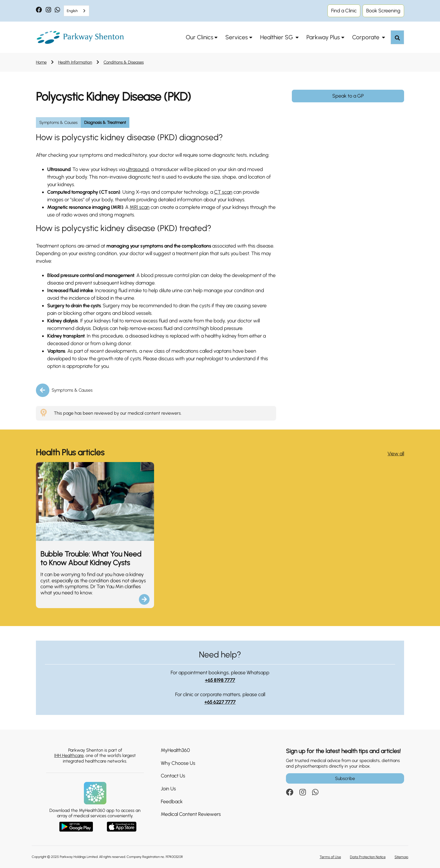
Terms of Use (330, 857)
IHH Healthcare (69, 755)
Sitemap (401, 857)
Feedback (172, 802)
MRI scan (140, 207)
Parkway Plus (323, 37)
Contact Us (173, 776)
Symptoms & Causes (72, 390)
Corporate (366, 37)
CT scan (223, 192)
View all (396, 454)
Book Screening (383, 11)
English (72, 11)
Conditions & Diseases (124, 62)
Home (41, 62)
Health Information (75, 62)
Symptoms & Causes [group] (58, 123)
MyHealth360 (175, 750)
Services (237, 37)
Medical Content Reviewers (191, 814)
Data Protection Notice (368, 857)
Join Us (168, 789)
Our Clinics (200, 37)
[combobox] (76, 11)
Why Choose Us (178, 763)
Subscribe (345, 778)
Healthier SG (277, 37)
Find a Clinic (344, 11)
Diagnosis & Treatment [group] (105, 123)
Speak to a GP (348, 96)
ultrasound (137, 169)
